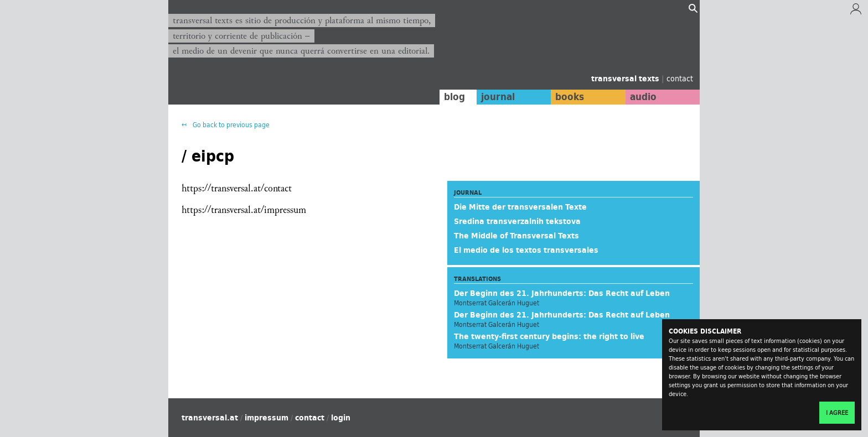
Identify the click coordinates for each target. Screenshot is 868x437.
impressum (267, 418)
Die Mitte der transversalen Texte (520, 207)
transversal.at (210, 418)
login (341, 418)
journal (498, 97)
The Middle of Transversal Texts (516, 236)
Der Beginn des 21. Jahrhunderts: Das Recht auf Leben (562, 293)
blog (454, 97)
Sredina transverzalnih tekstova (517, 221)
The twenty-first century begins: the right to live (549, 336)
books (570, 97)
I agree (837, 413)
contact (680, 78)
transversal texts (626, 79)
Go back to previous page (230, 125)
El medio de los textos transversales (526, 250)
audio (643, 97)
